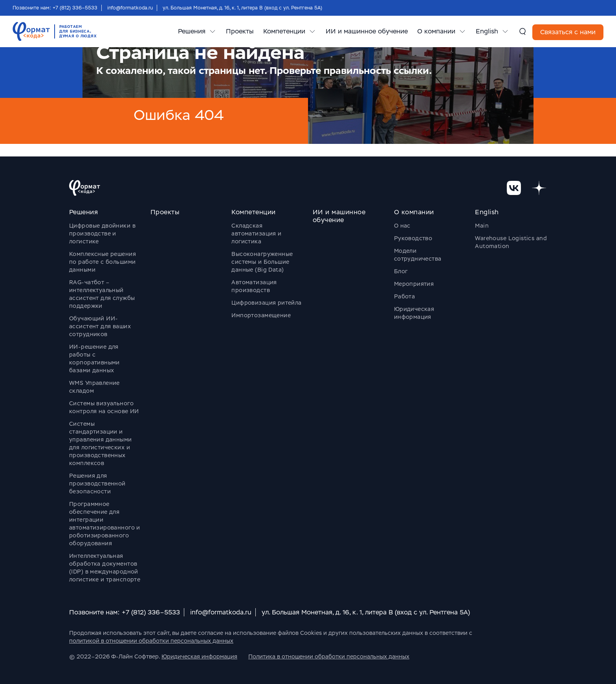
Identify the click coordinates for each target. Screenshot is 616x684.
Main (482, 226)
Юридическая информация (199, 656)
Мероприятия (414, 284)
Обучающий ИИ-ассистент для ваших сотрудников (100, 326)
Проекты (240, 31)
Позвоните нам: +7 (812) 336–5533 (55, 8)
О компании (436, 31)
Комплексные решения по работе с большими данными (103, 262)
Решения (192, 31)
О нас (402, 226)
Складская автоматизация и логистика (256, 234)
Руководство (413, 238)
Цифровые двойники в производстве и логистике (102, 234)
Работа (405, 296)
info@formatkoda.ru (130, 8)
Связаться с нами (568, 32)
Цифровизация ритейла (266, 303)
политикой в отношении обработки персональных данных (151, 641)
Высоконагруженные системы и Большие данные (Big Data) (262, 262)
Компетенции (284, 31)
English (487, 31)
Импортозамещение (261, 315)
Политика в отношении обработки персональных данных (329, 656)
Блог (401, 271)
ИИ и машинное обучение (367, 31)
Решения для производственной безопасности (97, 484)
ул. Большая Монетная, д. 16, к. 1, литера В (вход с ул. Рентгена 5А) (242, 8)
